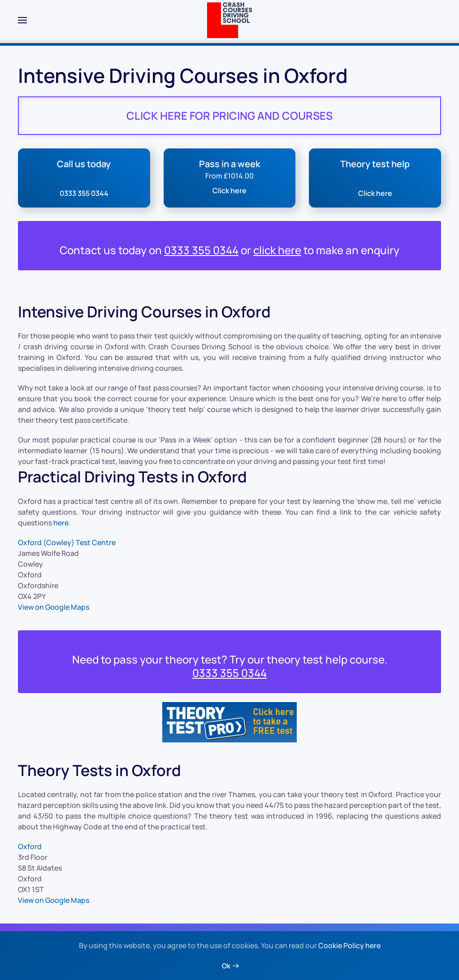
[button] (22, 20)
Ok (226, 966)
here (61, 523)
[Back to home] (230, 20)
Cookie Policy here (349, 945)
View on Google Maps (54, 607)
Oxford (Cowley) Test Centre (67, 542)
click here (277, 250)
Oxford (30, 846)
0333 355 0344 (201, 250)
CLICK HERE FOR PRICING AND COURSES (229, 115)
